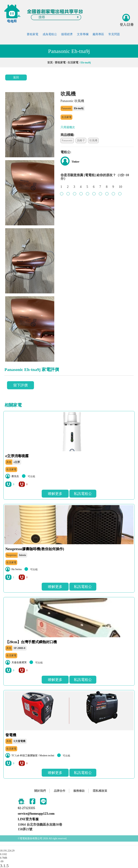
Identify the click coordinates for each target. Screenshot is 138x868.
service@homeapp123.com (36, 814)
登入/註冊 (127, 25)
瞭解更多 (55, 494)
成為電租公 (50, 34)
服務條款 (79, 791)
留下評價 (20, 385)
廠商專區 (98, 34)
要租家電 (33, 34)
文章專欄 (83, 34)
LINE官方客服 (28, 819)
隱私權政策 (100, 791)
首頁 (50, 62)
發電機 (11, 735)
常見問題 (114, 34)
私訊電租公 (83, 494)
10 (120, 189)
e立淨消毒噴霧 (17, 456)
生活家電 (73, 62)
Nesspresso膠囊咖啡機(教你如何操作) (35, 549)
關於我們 (40, 791)
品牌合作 (60, 791)
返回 (16, 77)
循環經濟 (67, 34)
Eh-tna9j (79, 108)
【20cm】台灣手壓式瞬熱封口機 (31, 642)
